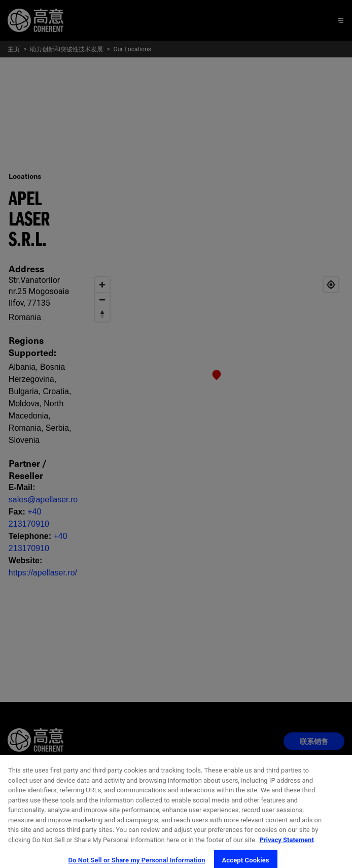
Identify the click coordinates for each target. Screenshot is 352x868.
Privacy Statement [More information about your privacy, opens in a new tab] (286, 846)
